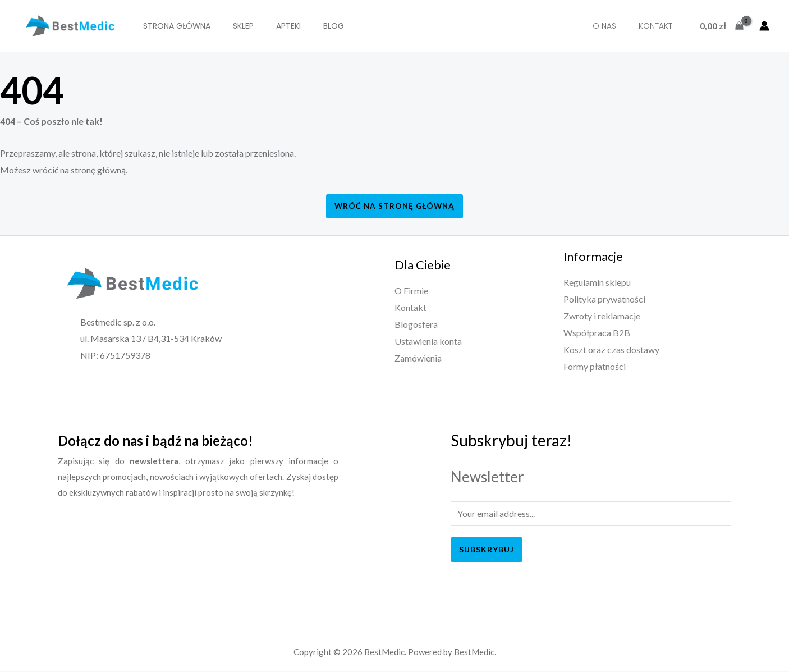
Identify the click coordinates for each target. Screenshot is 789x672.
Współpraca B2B (597, 333)
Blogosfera (416, 324)
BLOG (314, 26)
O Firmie (411, 291)
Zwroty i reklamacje (602, 316)
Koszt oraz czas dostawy (611, 349)
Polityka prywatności (604, 300)
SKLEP (235, 26)
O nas (613, 26)
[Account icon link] (764, 26)
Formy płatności (595, 366)
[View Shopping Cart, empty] (721, 26)
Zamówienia (418, 358)
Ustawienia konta (428, 341)
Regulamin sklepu (597, 283)
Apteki (274, 26)
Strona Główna (174, 26)
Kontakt (658, 26)
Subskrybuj (487, 550)
